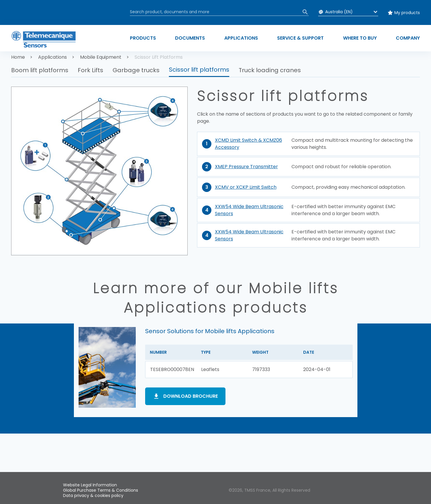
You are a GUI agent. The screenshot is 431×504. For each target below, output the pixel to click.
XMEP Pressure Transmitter (246, 167)
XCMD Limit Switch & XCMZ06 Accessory (248, 144)
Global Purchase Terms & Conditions (101, 490)
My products (407, 13)
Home (18, 57)
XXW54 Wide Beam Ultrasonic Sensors (249, 210)
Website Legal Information (90, 485)
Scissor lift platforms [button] (199, 70)
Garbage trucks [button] (136, 70)
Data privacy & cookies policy (93, 495)
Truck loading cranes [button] (270, 70)
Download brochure (191, 396)
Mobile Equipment (101, 57)
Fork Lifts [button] (90, 70)
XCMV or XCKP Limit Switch (246, 187)
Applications (52, 57)
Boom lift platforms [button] (40, 70)
